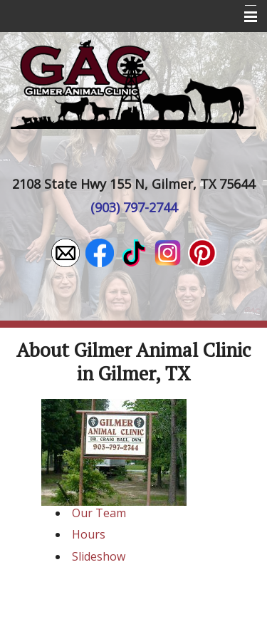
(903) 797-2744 (134, 207)
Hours (89, 534)
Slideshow (99, 556)
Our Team (99, 513)
